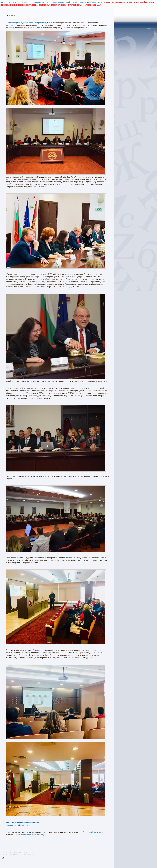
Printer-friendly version (4, 858)
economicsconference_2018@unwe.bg (29, 835)
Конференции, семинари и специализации (83, 2)
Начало (3, 2)
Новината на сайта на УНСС (18, 825)
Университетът (14, 2)
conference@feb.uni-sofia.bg (92, 832)
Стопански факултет (41, 2)
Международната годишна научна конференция (26, 23)
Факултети (26, 2)
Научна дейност (57, 2)
